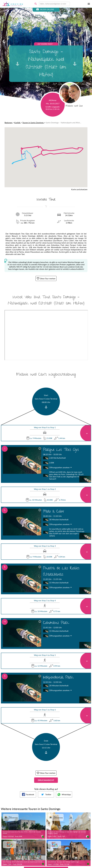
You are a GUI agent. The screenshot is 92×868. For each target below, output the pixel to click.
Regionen (9, 123)
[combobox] (54, 4)
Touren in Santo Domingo (33, 123)
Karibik (17, 123)
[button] (80, 148)
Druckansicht (46, 780)
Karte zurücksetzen (79, 189)
